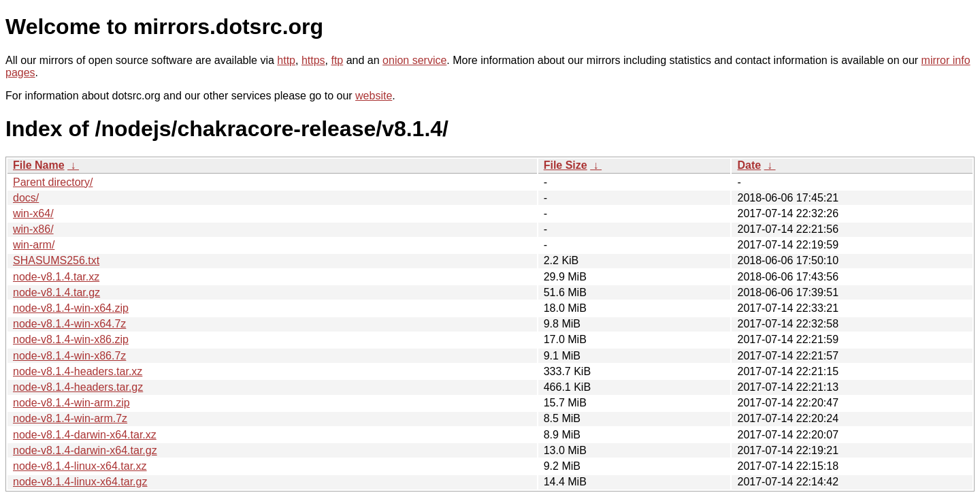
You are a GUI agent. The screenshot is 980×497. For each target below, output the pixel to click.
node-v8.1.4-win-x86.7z (69, 356)
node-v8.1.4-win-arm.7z (70, 418)
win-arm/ (34, 245)
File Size (566, 165)
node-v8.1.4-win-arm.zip (71, 403)
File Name (39, 165)
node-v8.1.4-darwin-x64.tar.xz (85, 435)
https (313, 60)
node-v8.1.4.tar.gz (56, 292)
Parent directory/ (53, 182)
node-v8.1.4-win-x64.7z (69, 324)
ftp (337, 60)
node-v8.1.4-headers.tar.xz (78, 371)
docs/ (26, 198)
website (374, 96)
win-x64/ (33, 213)
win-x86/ (33, 229)
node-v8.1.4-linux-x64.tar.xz (80, 466)
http (286, 60)
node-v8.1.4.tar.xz (56, 277)
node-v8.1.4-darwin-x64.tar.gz (85, 450)
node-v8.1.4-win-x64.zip (71, 308)
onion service (414, 60)
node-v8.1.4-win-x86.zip (71, 339)
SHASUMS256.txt (56, 260)
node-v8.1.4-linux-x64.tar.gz (80, 482)
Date (749, 165)
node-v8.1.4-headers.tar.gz (78, 387)
